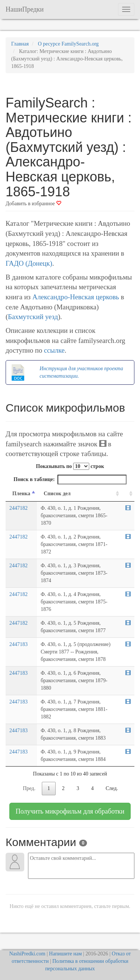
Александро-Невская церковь (76, 297)
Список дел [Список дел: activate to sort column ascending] (57, 494)
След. (112, 788)
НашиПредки (25, 9)
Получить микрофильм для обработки (70, 811)
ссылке (54, 350)
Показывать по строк (70, 466)
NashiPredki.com (27, 954)
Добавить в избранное (33, 204)
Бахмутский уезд (33, 317)
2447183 (18, 644)
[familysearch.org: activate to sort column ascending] (128, 494)
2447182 (18, 508)
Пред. (29, 788)
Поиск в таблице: (70, 480)
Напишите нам (65, 954)
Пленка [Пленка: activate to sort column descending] (21, 494)
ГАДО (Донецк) (29, 263)
